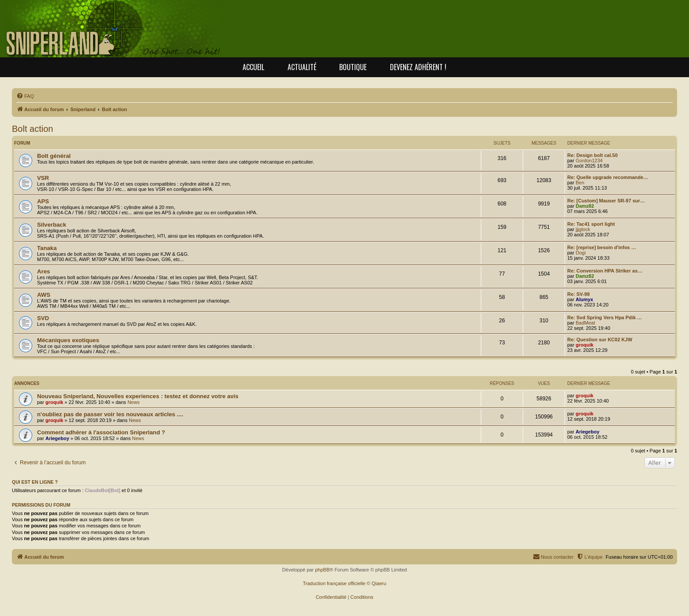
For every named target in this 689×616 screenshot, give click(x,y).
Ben (580, 183)
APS (43, 201)
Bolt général (54, 156)
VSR (43, 178)
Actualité (302, 67)
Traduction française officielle (334, 583)
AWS (44, 295)
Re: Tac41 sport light (591, 224)
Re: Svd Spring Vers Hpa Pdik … (605, 317)
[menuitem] (25, 96)
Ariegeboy (57, 438)
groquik (584, 345)
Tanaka (47, 248)
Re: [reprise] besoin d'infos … (602, 247)
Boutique (353, 67)
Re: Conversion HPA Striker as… (605, 271)
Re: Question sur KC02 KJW (600, 340)
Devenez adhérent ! (418, 67)
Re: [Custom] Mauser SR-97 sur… (606, 201)
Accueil (253, 67)
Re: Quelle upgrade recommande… (608, 177)
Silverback (52, 225)
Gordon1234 (589, 161)
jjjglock (583, 229)
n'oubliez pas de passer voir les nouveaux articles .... (110, 414)
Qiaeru (379, 583)
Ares (43, 271)
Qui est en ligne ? (35, 482)
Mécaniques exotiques (68, 340)
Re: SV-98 (579, 294)
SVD (43, 318)
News (134, 402)
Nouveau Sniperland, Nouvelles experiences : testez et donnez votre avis (138, 396)
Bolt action (32, 129)
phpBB (322, 570)
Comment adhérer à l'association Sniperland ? (101, 432)
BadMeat (585, 323)
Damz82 (585, 206)
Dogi (581, 253)
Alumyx (584, 299)
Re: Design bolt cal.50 (592, 155)
